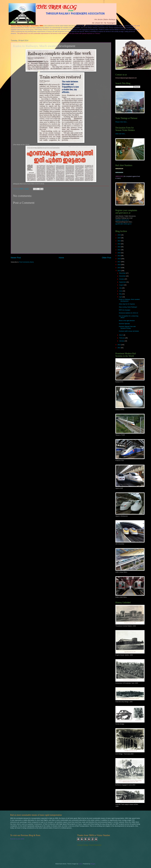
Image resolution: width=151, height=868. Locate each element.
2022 (119, 247)
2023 (119, 244)
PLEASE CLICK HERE (17, 839)
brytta (80, 864)
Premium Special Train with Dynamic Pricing (127, 327)
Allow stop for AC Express (127, 304)
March (121, 335)
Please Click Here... (122, 122)
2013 (119, 345)
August (122, 285)
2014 (119, 271)
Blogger (93, 864)
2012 (119, 348)
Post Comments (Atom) (27, 262)
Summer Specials (124, 324)
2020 (119, 253)
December (123, 273)
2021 (119, 250)
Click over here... (121, 134)
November (123, 276)
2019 (119, 256)
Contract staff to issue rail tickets (129, 331)
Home (61, 258)
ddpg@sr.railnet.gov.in (122, 220)
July (121, 288)
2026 (119, 235)
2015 (119, 268)
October (122, 279)
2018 (119, 259)
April (121, 297)
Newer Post (16, 258)
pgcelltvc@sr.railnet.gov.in (123, 224)
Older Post (107, 258)
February (122, 338)
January (122, 341)
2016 (119, 265)
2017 (119, 262)
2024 (119, 241)
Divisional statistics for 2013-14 (128, 313)
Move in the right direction (127, 321)
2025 (119, 238)
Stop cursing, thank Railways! (128, 307)
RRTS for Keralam (125, 310)
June (121, 291)
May (121, 294)
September (123, 282)
